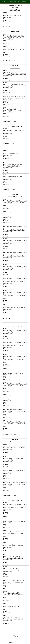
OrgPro (18, 636)
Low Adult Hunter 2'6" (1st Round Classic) (16, 97)
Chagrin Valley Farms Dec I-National (15, 373)
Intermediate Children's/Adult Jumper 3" (16, 410)
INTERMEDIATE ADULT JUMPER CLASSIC (15, 581)
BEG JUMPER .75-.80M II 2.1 (13, 48)
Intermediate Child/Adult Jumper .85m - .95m (17, 130)
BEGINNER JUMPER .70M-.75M (13, 152)
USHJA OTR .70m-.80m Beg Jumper (15, 164)
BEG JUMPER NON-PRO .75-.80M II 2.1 (15, 36)
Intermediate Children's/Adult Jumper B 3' (16, 306)
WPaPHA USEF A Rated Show (13, 166)
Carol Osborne (10, 17)
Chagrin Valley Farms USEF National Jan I (16, 202)
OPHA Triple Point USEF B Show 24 (14, 16)
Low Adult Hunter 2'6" (11, 72)
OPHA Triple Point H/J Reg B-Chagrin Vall (16, 132)
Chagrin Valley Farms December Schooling (16, 411)
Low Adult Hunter (15, 10)
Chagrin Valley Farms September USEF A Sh (16, 74)
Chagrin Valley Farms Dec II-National (15, 332)
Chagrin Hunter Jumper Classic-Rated (15, 582)
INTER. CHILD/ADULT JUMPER (13, 544)
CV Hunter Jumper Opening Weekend (15, 546)
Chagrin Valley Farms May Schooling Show (16, 308)
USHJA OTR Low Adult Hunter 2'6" (14, 14)
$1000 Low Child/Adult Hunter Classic (15, 84)
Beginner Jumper (15, 32)
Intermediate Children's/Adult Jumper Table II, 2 (15, 214)
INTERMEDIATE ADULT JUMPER (13, 593)
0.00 (8, 44)
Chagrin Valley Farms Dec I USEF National (16, 448)
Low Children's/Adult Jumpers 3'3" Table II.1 (16, 446)
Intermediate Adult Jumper (15, 126)
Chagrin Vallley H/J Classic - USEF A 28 (15, 37)
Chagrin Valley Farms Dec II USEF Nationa (16, 460)
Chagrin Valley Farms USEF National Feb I (16, 230)
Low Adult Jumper (15, 442)
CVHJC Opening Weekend (12, 154)
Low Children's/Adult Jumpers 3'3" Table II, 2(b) (17, 470)
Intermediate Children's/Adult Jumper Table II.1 (17, 201)
